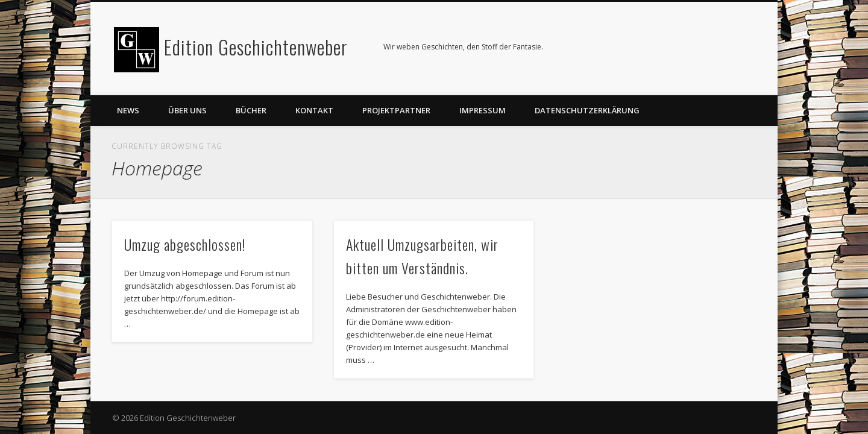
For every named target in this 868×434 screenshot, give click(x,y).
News (128, 110)
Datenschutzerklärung (587, 110)
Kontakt (314, 110)
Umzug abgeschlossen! (185, 244)
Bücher (251, 110)
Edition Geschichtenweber (256, 47)
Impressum (483, 110)
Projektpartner (396, 110)
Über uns (187, 110)
